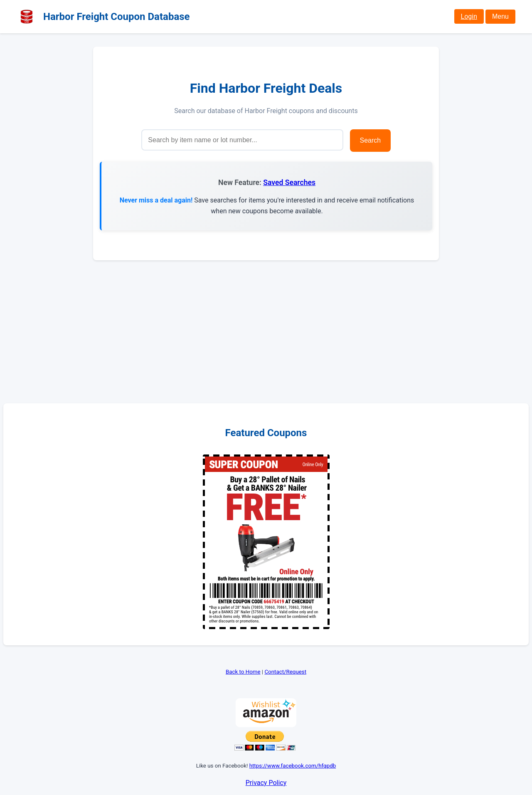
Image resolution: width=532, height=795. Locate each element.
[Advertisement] (266, 332)
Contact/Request (285, 672)
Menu (500, 16)
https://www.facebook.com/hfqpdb (293, 766)
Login (469, 16)
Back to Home (243, 672)
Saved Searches (289, 183)
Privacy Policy (266, 783)
